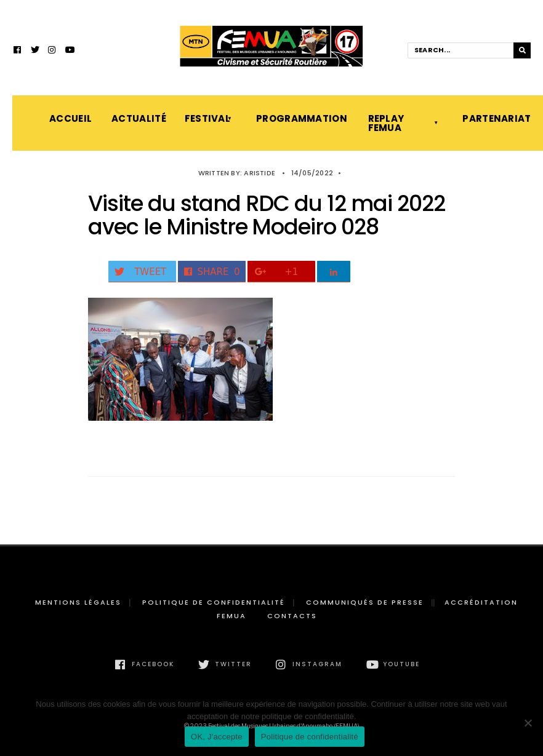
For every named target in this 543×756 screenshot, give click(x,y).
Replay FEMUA (386, 123)
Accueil (68, 118)
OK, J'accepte (217, 737)
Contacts (292, 616)
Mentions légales (78, 602)
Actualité (135, 118)
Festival (207, 118)
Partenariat (496, 118)
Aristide (259, 173)
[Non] (528, 723)
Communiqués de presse (365, 602)
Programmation (300, 118)
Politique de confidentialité (214, 602)
